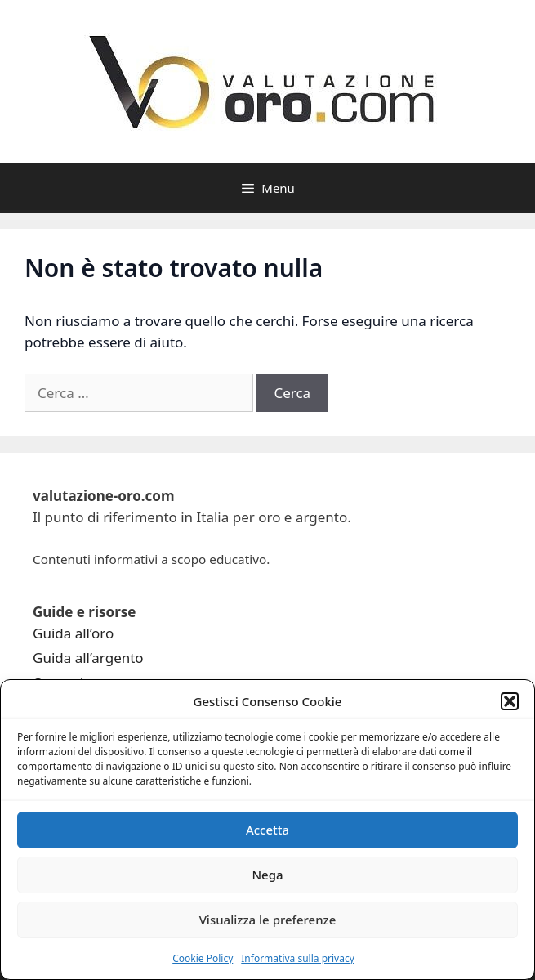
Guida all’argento (88, 658)
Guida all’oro (73, 633)
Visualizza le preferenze (268, 920)
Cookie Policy (203, 958)
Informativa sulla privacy (298, 958)
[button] (510, 701)
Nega (267, 875)
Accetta (267, 830)
